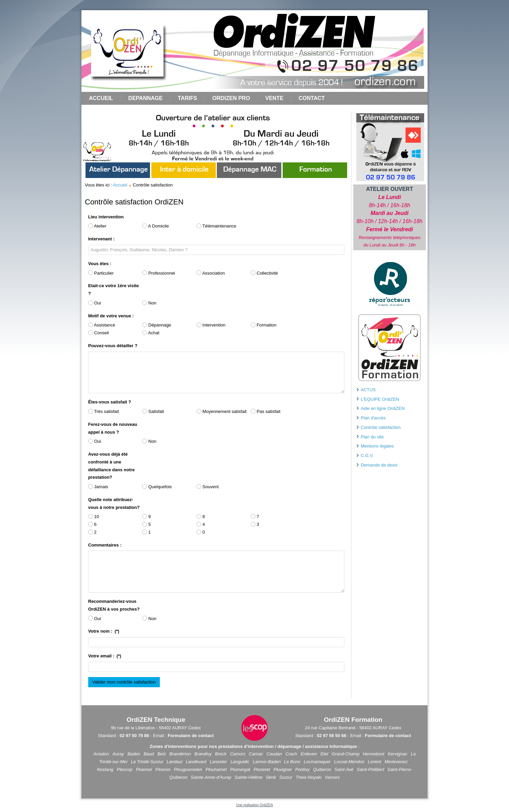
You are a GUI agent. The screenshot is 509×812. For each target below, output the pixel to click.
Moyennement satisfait (222, 411)
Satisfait (153, 411)
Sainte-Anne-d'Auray (211, 777)
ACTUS (368, 390)
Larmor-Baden (267, 762)
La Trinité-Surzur (147, 762)
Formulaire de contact (191, 736)
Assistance (102, 325)
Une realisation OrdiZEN (254, 805)
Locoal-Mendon (350, 762)
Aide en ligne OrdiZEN (383, 408)
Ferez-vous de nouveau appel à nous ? (113, 428)
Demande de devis (379, 465)
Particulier (101, 273)
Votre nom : (104, 631)
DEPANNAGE (145, 98)
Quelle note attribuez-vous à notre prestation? (114, 503)
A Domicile (155, 226)
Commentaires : (105, 545)
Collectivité (264, 273)
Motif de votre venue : (111, 316)
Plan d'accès (373, 418)
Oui (95, 303)
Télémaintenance (216, 226)
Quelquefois (157, 487)
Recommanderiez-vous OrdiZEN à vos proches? (114, 605)
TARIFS (187, 98)
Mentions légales (377, 446)
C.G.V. (367, 455)
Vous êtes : (100, 264)
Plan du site (372, 437)
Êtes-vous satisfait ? (110, 402)
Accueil (101, 98)
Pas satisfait (266, 411)
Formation (264, 325)
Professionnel (158, 273)
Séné (271, 777)
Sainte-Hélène (248, 777)
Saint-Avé (344, 769)
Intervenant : (101, 239)
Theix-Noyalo (309, 777)
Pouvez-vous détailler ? (113, 346)
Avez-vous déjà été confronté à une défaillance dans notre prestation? (111, 466)
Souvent (208, 487)
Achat (151, 333)
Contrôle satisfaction (381, 427)
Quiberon (322, 769)
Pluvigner (283, 769)
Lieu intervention (106, 217)
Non (149, 303)
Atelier (97, 226)
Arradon (102, 754)
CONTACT (312, 98)
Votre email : (105, 656)
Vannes (332, 777)
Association (211, 273)
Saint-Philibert (370, 769)
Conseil (99, 333)
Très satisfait (104, 411)
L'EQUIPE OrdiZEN (380, 399)
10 (94, 517)
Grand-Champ (345, 754)
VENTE (274, 98)
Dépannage (157, 325)
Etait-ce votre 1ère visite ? (114, 290)
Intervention (211, 325)
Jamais (98, 487)
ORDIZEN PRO (231, 98)
